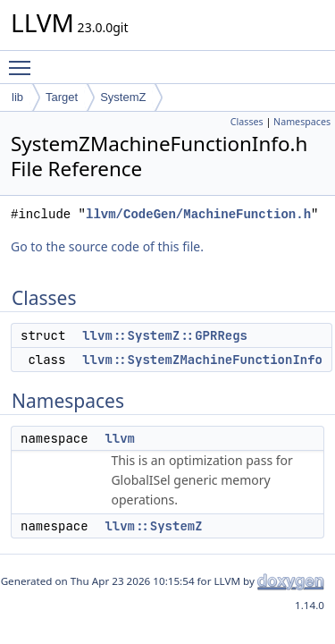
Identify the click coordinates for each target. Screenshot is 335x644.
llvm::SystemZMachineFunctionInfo (202, 360)
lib (17, 97)
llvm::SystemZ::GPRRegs (165, 335)
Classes (247, 122)
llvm (120, 438)
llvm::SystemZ (153, 526)
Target (62, 97)
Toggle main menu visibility (24, 60)
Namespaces (302, 122)
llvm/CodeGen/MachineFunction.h (198, 214)
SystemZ (123, 97)
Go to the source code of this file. (107, 246)
